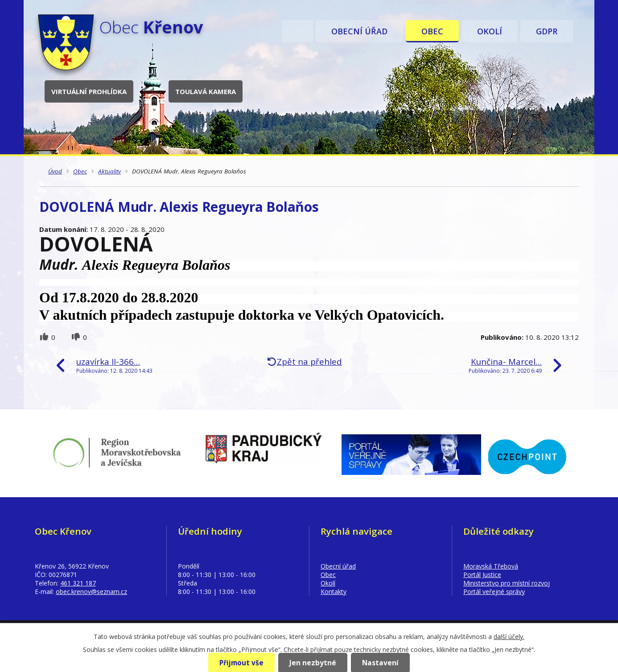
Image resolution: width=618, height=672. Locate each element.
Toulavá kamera (206, 91)
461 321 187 (78, 583)
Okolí (490, 31)
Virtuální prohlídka (89, 91)
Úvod (297, 31)
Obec (432, 31)
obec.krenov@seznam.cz (91, 592)
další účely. (509, 637)
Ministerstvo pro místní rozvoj (507, 583)
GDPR (547, 31)
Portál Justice (482, 575)
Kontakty (334, 592)
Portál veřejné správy (494, 592)
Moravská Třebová (491, 566)
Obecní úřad (359, 31)
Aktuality (109, 171)
